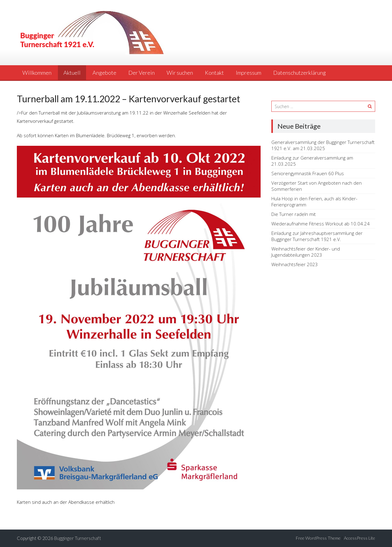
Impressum (249, 73)
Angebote (104, 73)
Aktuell (72, 73)
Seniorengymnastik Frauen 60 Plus (308, 173)
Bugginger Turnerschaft (78, 538)
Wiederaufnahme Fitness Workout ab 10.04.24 (320, 224)
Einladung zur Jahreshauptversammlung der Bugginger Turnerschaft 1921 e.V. (317, 236)
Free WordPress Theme (318, 538)
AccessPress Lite (360, 538)
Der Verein (141, 73)
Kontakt (214, 73)
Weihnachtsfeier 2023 (295, 264)
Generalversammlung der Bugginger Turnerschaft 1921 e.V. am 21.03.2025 (323, 145)
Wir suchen (180, 73)
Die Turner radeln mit (294, 214)
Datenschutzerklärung (300, 73)
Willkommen (37, 73)
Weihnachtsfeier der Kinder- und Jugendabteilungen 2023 (306, 252)
